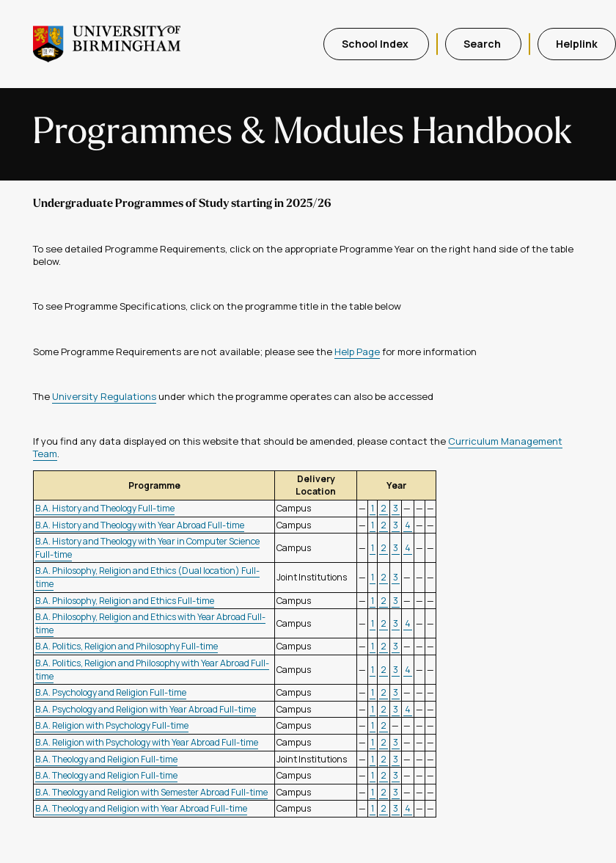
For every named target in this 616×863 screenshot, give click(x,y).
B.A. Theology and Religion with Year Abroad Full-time (141, 808)
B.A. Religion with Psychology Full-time (112, 725)
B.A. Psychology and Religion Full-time (111, 692)
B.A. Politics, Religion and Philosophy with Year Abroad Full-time (152, 670)
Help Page (357, 352)
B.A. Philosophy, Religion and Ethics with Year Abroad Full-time (150, 623)
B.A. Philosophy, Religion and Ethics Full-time (125, 601)
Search (483, 44)
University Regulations (104, 396)
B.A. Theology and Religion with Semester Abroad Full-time (151, 792)
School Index (376, 44)
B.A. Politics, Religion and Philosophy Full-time (126, 646)
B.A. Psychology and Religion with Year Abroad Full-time (146, 709)
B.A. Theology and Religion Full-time (106, 759)
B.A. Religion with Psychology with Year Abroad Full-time (147, 742)
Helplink (577, 44)
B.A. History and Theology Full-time (105, 508)
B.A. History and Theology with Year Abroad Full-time (140, 525)
